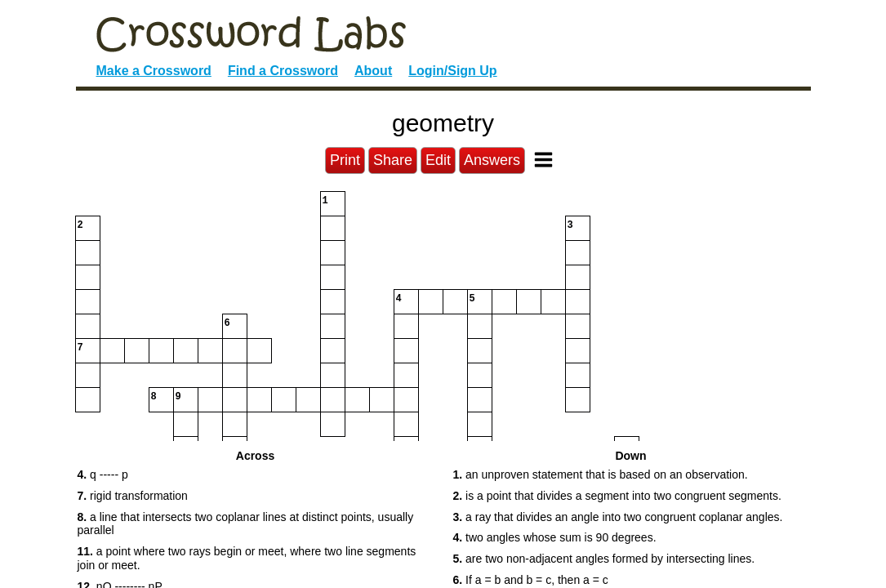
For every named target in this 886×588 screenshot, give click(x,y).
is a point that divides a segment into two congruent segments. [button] (617, 496)
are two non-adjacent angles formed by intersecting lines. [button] (604, 559)
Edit (438, 160)
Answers (492, 160)
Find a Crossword (283, 71)
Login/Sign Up (452, 71)
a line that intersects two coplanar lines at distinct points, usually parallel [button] (246, 524)
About (373, 71)
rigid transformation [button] (133, 496)
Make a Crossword (154, 71)
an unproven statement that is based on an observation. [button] (601, 474)
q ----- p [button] (103, 474)
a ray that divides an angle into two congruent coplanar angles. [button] (618, 517)
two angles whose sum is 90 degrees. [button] (555, 537)
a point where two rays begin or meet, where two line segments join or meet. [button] (247, 558)
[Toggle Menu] (543, 160)
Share (393, 160)
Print (345, 160)
